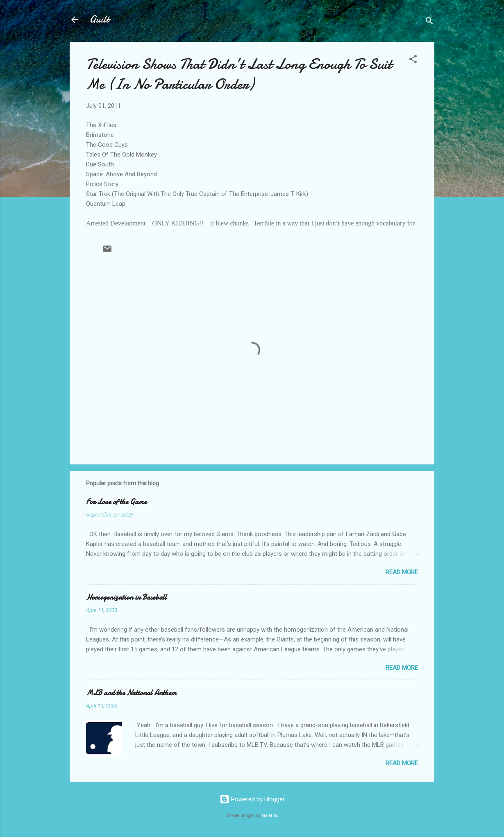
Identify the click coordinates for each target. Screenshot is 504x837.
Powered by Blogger (252, 799)
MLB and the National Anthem (131, 693)
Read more (402, 572)
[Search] (429, 22)
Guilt (99, 19)
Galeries (270, 815)
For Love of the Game (116, 502)
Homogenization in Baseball (126, 597)
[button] (413, 60)
